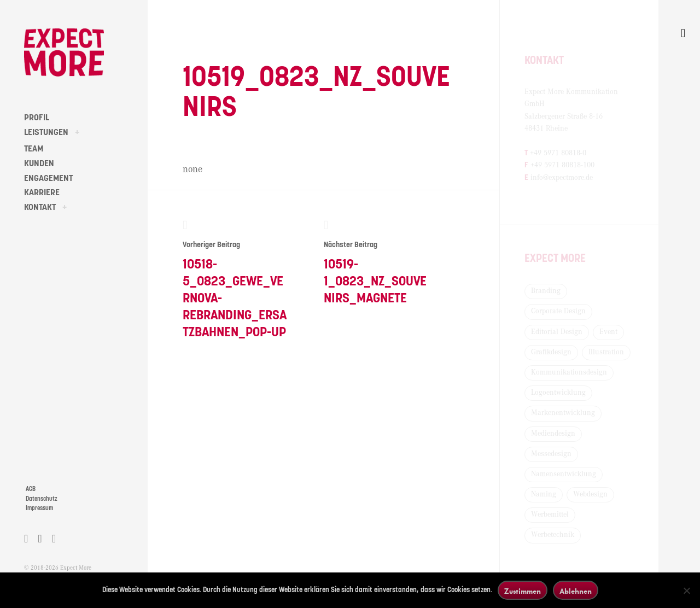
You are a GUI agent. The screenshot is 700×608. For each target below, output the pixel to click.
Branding (546, 291)
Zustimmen (523, 591)
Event (608, 332)
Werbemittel (550, 515)
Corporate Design (558, 311)
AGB (31, 489)
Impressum (39, 508)
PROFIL (37, 118)
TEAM (34, 149)
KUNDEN (39, 163)
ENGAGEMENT (48, 178)
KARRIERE (42, 192)
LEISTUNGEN (46, 132)
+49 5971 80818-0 (558, 153)
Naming (544, 494)
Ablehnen (576, 591)
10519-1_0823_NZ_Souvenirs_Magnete (377, 262)
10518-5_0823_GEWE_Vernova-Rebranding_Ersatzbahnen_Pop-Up (235, 279)
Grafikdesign (551, 352)
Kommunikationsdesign (569, 372)
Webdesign (590, 494)
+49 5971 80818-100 (562, 165)
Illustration (606, 352)
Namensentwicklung (564, 474)
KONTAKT (40, 207)
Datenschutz (42, 499)
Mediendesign (553, 434)
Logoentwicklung (558, 393)
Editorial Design (557, 332)
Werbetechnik (553, 535)
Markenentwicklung (563, 413)
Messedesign (551, 454)
